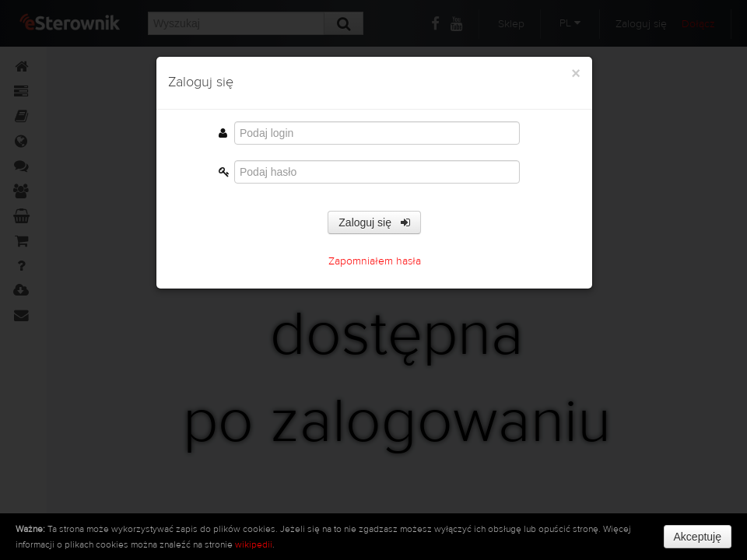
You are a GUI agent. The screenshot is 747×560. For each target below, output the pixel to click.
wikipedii (254, 544)
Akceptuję (698, 537)
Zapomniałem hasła (375, 261)
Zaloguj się (374, 222)
